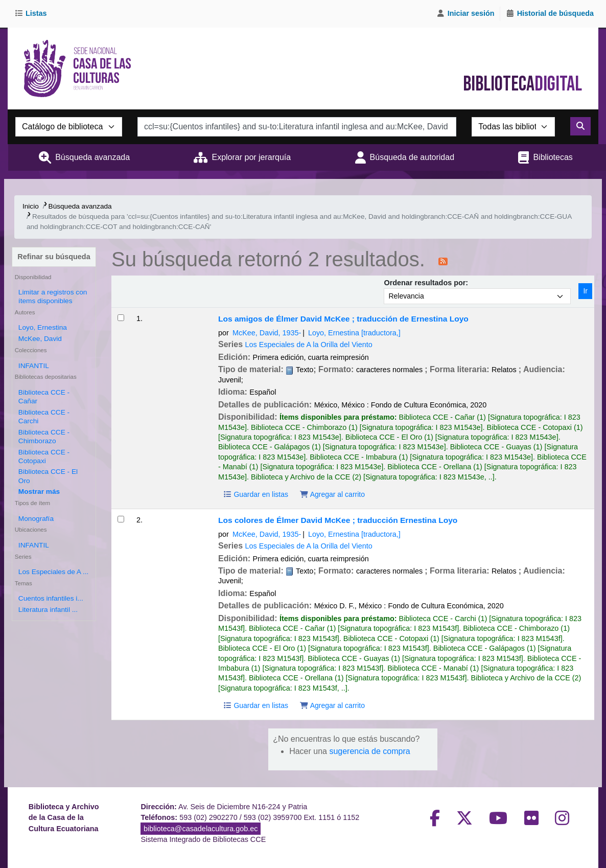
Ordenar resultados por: (426, 283)
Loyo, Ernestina (43, 327)
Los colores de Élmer (338, 520)
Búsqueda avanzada (92, 157)
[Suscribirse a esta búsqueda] (443, 261)
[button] (32, 14)
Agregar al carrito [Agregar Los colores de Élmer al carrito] (332, 705)
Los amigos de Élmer (343, 319)
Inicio (31, 206)
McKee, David (40, 339)
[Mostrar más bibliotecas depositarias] (39, 492)
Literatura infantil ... (48, 610)
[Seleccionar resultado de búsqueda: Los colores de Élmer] (121, 519)
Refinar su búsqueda (54, 257)
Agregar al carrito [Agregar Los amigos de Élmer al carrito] (332, 494)
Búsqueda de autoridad (412, 157)
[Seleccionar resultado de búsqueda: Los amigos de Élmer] (121, 318)
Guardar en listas (255, 494)
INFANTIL (34, 366)
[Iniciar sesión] (465, 14)
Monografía (36, 519)
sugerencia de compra (369, 751)
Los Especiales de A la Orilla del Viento (309, 345)
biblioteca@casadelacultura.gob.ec (201, 829)
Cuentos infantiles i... (51, 598)
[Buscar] (580, 126)
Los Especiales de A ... (54, 572)
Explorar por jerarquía (251, 157)
